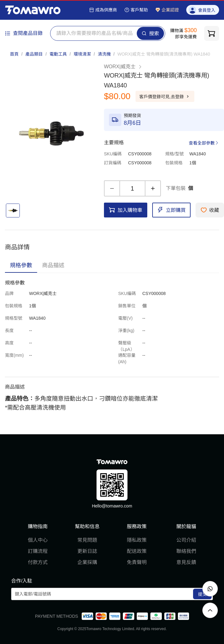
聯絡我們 (186, 551)
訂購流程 (38, 551)
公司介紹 (186, 540)
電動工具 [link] (58, 54)
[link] (164, 54)
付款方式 (38, 562)
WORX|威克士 (123, 67)
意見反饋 (186, 562)
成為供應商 (103, 10)
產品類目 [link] (34, 54)
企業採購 (87, 562)
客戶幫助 (136, 10)
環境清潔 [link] (82, 54)
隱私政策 (137, 540)
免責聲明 (137, 562)
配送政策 (137, 551)
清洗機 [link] (104, 54)
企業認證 (167, 10)
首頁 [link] (14, 54)
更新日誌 (87, 551)
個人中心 (38, 540)
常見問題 (87, 540)
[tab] (21, 265)
